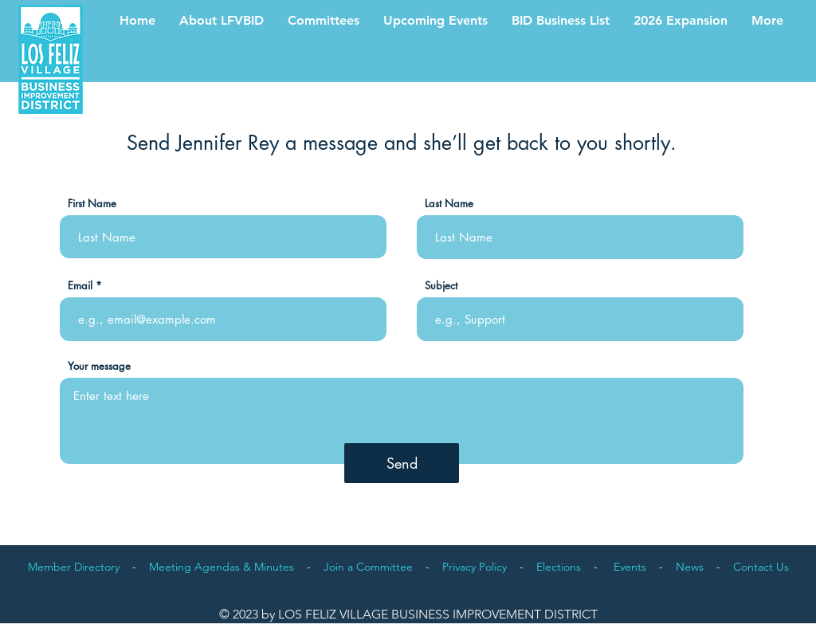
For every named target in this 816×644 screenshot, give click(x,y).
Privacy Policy (475, 567)
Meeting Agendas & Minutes (222, 567)
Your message (99, 366)
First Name (92, 204)
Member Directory (74, 567)
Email (80, 286)
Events (630, 567)
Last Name (449, 204)
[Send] (402, 463)
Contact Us (761, 567)
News (690, 567)
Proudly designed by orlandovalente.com (746, 628)
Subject (441, 286)
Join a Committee (368, 567)
